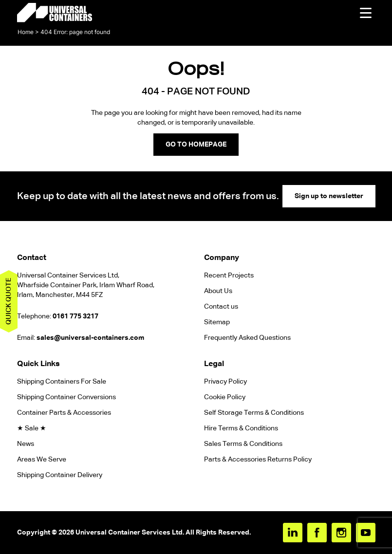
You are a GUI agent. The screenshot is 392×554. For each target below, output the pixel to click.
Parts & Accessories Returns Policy (258, 460)
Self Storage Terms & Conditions (254, 413)
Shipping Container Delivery (60, 475)
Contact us (221, 307)
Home (26, 32)
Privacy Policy (225, 382)
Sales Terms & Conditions (243, 444)
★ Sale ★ (32, 428)
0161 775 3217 (75, 316)
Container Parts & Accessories (64, 413)
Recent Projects (229, 276)
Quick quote (9, 301)
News (26, 444)
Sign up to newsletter (329, 196)
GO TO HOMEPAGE (196, 145)
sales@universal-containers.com (90, 338)
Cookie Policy (225, 397)
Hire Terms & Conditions (241, 428)
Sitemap (217, 322)
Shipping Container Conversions (66, 397)
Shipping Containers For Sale (62, 382)
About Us (218, 291)
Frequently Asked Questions (247, 338)
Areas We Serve (42, 460)
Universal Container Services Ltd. (130, 533)
